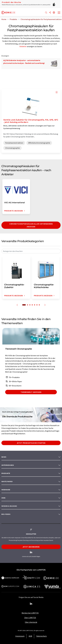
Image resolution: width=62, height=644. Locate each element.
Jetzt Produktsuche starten (31, 443)
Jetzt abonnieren (31, 547)
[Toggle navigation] (59, 13)
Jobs (3, 498)
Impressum (20, 636)
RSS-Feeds (6, 514)
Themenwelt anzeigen (31, 392)
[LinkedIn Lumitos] (31, 604)
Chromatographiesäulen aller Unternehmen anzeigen (31, 225)
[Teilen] (50, 13)
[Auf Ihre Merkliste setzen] (57, 92)
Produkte (6, 473)
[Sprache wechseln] (54, 13)
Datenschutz (42, 636)
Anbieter (23, 46)
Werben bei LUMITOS (30, 613)
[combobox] (31, 251)
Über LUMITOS (30, 618)
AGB (30, 636)
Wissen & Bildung (9, 506)
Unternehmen (8, 465)
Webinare (6, 490)
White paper (7, 482)
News (4, 457)
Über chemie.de (31, 622)
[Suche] (46, 13)
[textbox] (31, 251)
